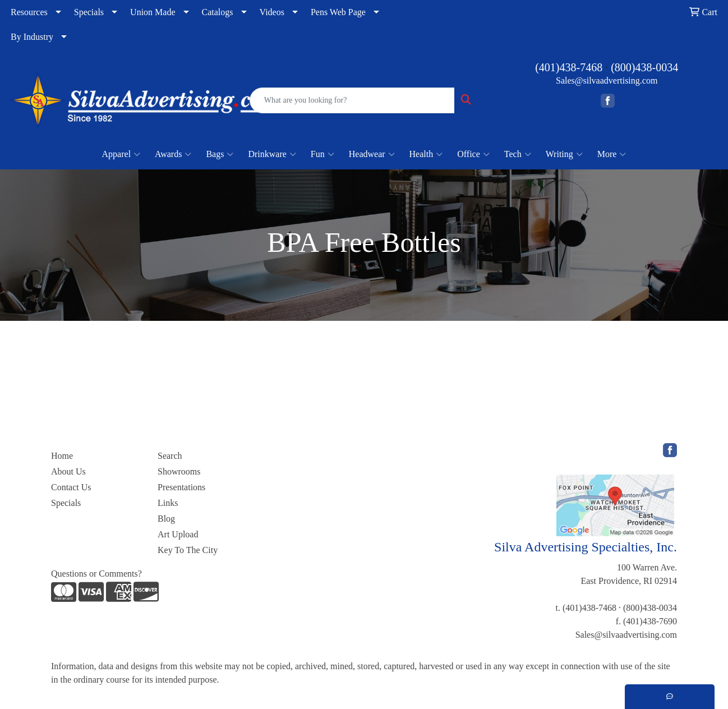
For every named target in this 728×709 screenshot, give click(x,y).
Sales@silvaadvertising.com (607, 80)
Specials (89, 12)
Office (473, 154)
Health (426, 154)
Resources (29, 12)
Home (62, 456)
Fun (322, 154)
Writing (564, 154)
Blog (166, 519)
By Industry (32, 37)
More (612, 154)
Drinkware (272, 154)
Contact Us (71, 487)
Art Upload (178, 534)
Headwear (372, 154)
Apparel (121, 154)
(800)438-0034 (644, 67)
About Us (68, 471)
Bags (220, 154)
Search (170, 456)
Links (168, 503)
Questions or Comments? (96, 574)
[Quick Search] (353, 100)
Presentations (181, 487)
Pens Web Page (338, 12)
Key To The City (188, 550)
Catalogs (218, 12)
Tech (518, 154)
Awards (173, 154)
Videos (272, 12)
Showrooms (179, 471)
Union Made (153, 12)
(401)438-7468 (569, 67)
